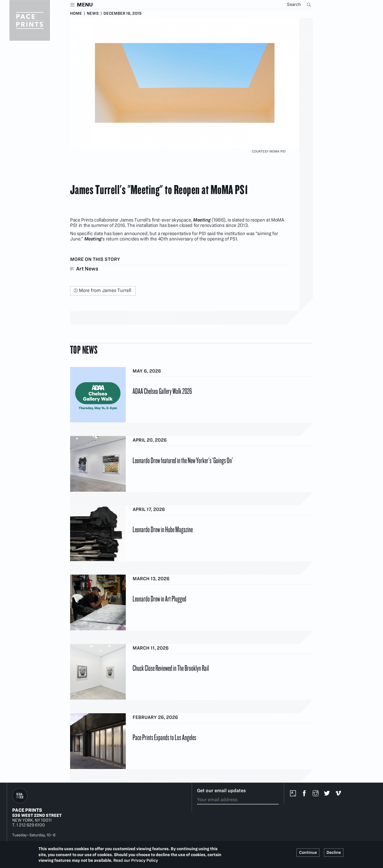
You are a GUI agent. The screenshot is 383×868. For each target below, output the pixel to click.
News (93, 13)
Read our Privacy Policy (136, 860)
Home (76, 13)
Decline (334, 852)
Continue (308, 852)
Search (310, 5)
